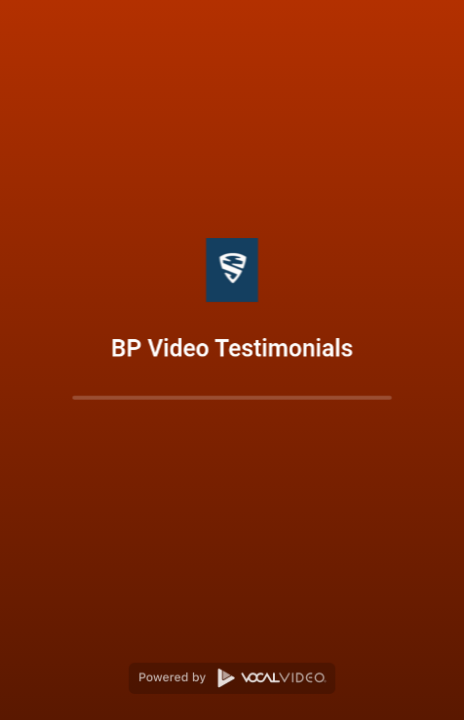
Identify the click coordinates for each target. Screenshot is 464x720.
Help (142, 702)
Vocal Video (342, 696)
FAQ (27, 702)
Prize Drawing (83, 702)
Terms (228, 702)
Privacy (182, 702)
